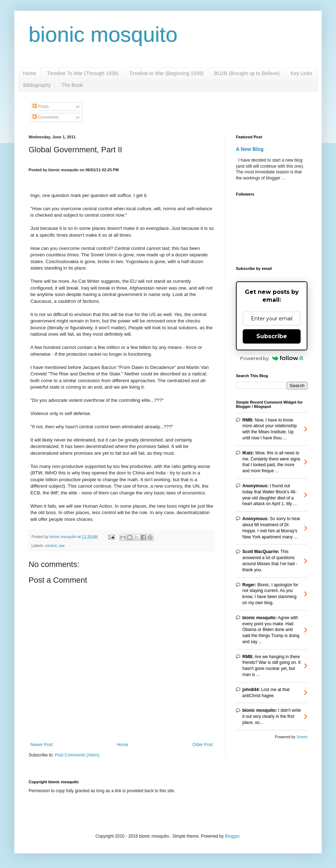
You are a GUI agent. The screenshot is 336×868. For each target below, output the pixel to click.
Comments (46, 117)
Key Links (302, 73)
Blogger (232, 836)
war (62, 546)
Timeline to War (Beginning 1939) (167, 73)
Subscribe (272, 336)
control (51, 546)
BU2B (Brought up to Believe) (247, 73)
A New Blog (250, 149)
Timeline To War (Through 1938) (83, 73)
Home (29, 73)
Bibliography (37, 85)
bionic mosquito (103, 34)
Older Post (202, 745)
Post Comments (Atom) (77, 755)
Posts (41, 107)
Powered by (272, 358)
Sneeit (302, 737)
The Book (72, 85)
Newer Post (41, 745)
